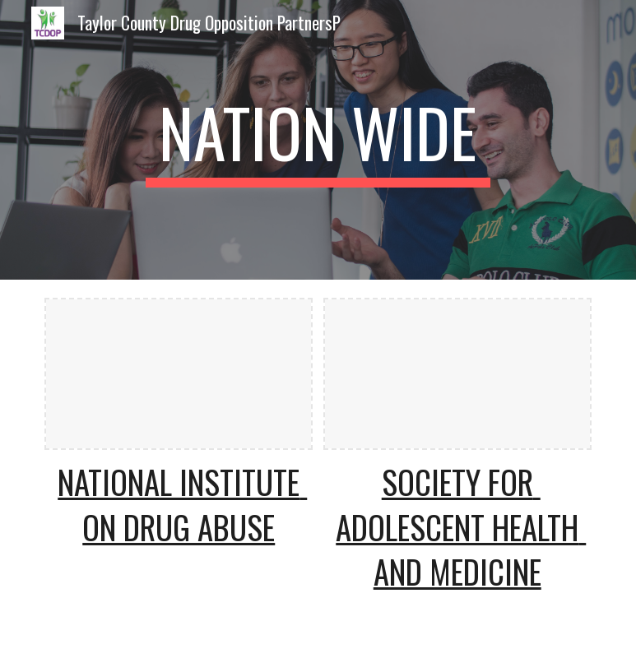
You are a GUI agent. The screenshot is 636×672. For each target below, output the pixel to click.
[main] (318, 140)
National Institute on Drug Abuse (182, 504)
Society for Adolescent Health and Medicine (461, 527)
